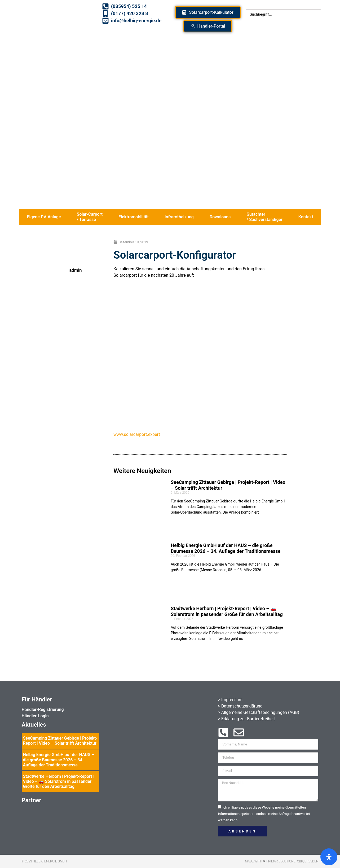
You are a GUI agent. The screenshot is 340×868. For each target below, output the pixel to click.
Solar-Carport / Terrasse (90, 217)
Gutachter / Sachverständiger (264, 217)
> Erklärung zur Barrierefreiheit (246, 719)
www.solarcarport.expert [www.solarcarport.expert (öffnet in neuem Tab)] (137, 434)
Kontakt (306, 217)
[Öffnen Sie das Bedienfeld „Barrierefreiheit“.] (329, 857)
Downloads (220, 217)
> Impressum (230, 700)
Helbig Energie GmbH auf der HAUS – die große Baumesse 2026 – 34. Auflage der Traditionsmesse (226, 548)
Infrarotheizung (179, 217)
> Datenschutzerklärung (240, 706)
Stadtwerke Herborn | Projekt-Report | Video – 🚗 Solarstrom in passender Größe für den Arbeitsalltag (227, 611)
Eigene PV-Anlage (44, 217)
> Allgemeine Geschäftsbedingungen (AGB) (259, 712)
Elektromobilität (134, 217)
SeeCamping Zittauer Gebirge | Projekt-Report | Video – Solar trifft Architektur (60, 741)
